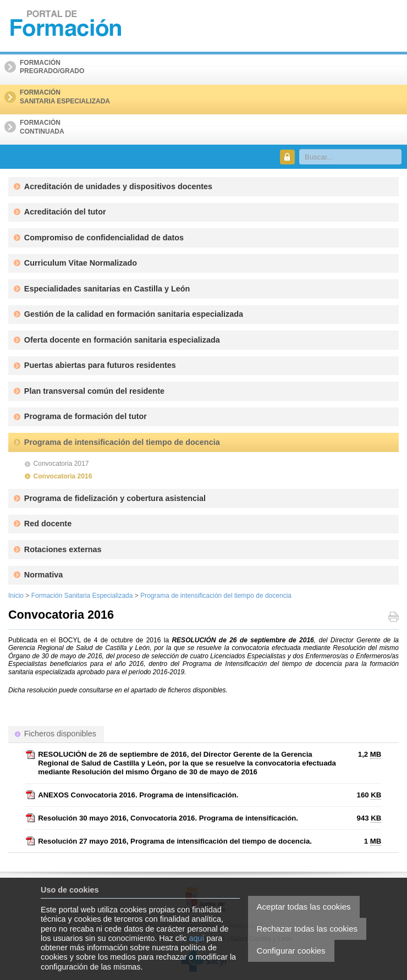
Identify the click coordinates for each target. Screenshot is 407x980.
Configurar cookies (291, 951)
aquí (197, 938)
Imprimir (394, 618)
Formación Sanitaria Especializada (82, 596)
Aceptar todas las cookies (304, 907)
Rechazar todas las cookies (307, 929)
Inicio (16, 596)
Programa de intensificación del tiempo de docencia (216, 596)
